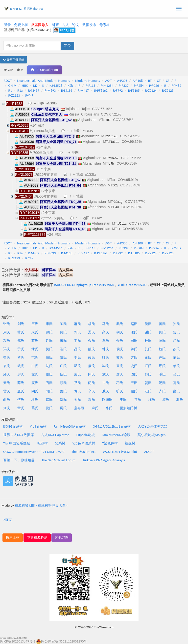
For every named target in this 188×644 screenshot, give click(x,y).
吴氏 (148, 324)
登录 (7, 25)
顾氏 (63, 383)
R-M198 (67, 91)
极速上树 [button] (13, 538)
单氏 (176, 366)
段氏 (35, 400)
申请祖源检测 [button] (37, 538)
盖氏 (63, 391)
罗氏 (21, 358)
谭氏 (134, 374)
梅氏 (152, 400)
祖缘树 (130, 443)
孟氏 (77, 374)
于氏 (21, 349)
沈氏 (49, 366)
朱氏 (35, 332)
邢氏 (162, 366)
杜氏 (148, 341)
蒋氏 (148, 358)
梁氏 (92, 332)
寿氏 (77, 391)
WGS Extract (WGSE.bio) (120, 452)
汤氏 (162, 383)
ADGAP (149, 452)
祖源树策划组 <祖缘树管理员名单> (41, 506)
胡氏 (120, 332)
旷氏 (120, 391)
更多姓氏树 (128, 408)
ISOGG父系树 (13, 426)
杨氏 (92, 324)
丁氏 (77, 341)
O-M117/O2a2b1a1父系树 (112, 426)
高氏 (106, 332)
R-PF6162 (101, 91)
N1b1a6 (112, 136)
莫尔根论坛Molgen (152, 435)
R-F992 (118, 91)
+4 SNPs (88, 131)
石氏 (49, 383)
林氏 (21, 332)
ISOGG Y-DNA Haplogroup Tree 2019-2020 (84, 285)
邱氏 (7, 374)
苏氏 (176, 349)
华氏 (109, 408)
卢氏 (176, 341)
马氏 (106, 324)
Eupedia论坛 (86, 435)
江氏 (148, 391)
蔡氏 (35, 341)
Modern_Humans (88, 81)
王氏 (35, 324)
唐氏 (134, 332)
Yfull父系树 (38, 426)
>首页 (8, 520)
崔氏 (63, 349)
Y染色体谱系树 (84, 443)
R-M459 (34, 91)
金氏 (120, 341)
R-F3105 (134, 91)
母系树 (105, 25)
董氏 (49, 374)
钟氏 (134, 349)
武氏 (21, 366)
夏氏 (35, 383)
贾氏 (63, 358)
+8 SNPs (52, 103)
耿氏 (180, 400)
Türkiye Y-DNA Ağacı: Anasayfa (104, 460)
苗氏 (49, 358)
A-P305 (122, 81)
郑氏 (21, 341)
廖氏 (120, 374)
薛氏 (21, 383)
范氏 (176, 358)
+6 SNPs (90, 174)
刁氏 (120, 383)
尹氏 (77, 383)
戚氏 (106, 391)
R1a (20, 91)
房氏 (21, 374)
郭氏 (77, 332)
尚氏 (92, 383)
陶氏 (35, 391)
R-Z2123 (14, 96)
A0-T (109, 81)
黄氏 (162, 324)
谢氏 (148, 332)
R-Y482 (176, 86)
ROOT (8, 81)
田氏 (134, 341)
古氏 (106, 383)
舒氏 (148, 374)
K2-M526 (56, 86)
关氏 (77, 400)
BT (150, 81)
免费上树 (21, 25)
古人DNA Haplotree (55, 435)
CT (159, 81)
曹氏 (176, 332)
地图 (41, 103)
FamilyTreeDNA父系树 (70, 426)
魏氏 (162, 349)
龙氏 (35, 374)
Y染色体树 (110, 443)
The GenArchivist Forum (58, 460)
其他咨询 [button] (62, 538)
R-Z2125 (168, 91)
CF (168, 81)
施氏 (106, 374)
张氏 (7, 324)
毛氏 (162, 374)
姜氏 (77, 358)
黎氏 (120, 358)
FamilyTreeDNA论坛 (116, 435)
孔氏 (148, 349)
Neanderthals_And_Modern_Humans (43, 81)
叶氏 (106, 358)
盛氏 (49, 400)
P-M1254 (107, 86)
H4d (116, 207)
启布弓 (79, 408)
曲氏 (7, 400)
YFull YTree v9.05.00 (132, 285)
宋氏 (63, 341)
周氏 (7, 332)
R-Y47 (29, 96)
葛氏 (35, 408)
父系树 (60, 443)
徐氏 (49, 332)
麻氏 (95, 408)
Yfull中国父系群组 (17, 443)
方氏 (134, 358)
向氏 (49, 391)
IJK (35, 86)
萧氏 (77, 324)
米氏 (7, 408)
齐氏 (162, 391)
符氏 (138, 400)
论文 (76, 25)
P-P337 (124, 86)
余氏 (92, 341)
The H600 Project (84, 452)
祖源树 (43, 443)
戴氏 (120, 324)
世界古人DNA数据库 (19, 435)
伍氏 (63, 374)
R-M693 (50, 91)
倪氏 (49, 408)
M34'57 (114, 158)
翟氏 (166, 400)
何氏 (63, 332)
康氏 (92, 366)
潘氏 (35, 349)
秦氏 (7, 383)
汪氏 (148, 366)
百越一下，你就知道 (19, 460)
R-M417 (83, 91)
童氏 (120, 366)
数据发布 (89, 25)
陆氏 (162, 341)
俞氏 (176, 391)
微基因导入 (40, 25)
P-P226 (154, 86)
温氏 (92, 400)
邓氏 (77, 366)
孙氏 (176, 324)
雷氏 (7, 391)
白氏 (35, 366)
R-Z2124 (151, 91)
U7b (111, 164)
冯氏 (7, 349)
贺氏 (148, 383)
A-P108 (138, 81)
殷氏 (21, 391)
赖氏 (92, 358)
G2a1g (118, 202)
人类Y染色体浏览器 (153, 426)
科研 (55, 25)
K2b (70, 86)
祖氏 (134, 391)
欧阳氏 (107, 400)
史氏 (134, 366)
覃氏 (106, 341)
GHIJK (12, 86)
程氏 (7, 341)
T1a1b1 (114, 142)
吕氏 (77, 349)
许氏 (49, 341)
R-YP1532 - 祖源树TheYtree (27, 9)
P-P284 (139, 86)
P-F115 (90, 86)
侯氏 (120, 349)
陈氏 (63, 324)
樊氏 (123, 400)
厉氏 (63, 408)
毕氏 (106, 366)
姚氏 (92, 349)
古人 (66, 25)
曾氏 (7, 358)
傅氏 (21, 400)
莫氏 (49, 349)
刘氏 (21, 324)
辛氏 (92, 391)
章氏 (21, 408)
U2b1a (122, 224)
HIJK (25, 86)
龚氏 (176, 374)
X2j (115, 185)
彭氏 (162, 332)
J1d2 (107, 120)
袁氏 (7, 366)
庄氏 (63, 366)
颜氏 (63, 400)
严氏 (134, 383)
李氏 (49, 324)
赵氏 (134, 324)
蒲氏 (176, 383)
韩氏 (106, 349)
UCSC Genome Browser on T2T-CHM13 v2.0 (34, 452)
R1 (10, 91)
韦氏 (35, 358)
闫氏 (92, 374)
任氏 (162, 358)
